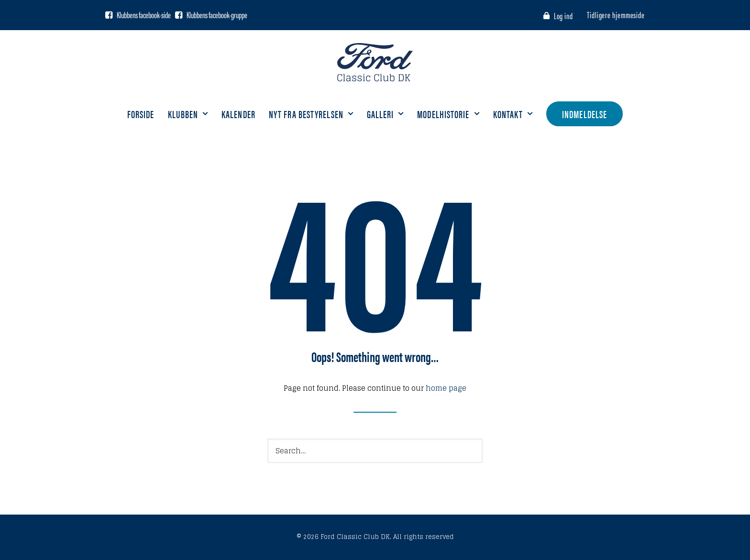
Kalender (238, 114)
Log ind (563, 16)
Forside (141, 114)
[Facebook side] (109, 15)
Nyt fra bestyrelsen (311, 114)
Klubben (188, 114)
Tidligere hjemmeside (616, 15)
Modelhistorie (448, 114)
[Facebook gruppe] (179, 15)
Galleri (386, 114)
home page (446, 388)
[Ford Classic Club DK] (375, 62)
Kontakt (513, 114)
